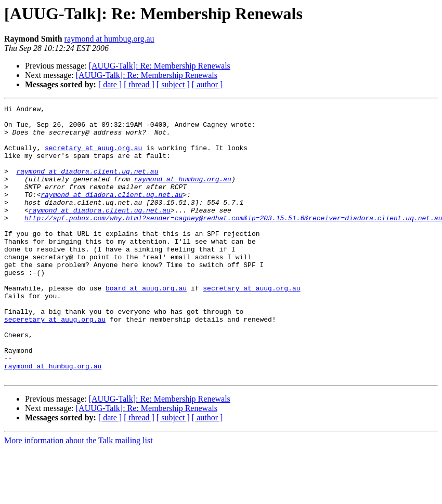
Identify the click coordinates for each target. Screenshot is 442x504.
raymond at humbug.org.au (109, 39)
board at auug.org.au (146, 325)
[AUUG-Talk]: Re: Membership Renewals (160, 66)
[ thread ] (139, 84)
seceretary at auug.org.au (55, 363)
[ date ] (110, 84)
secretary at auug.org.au (93, 157)
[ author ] (207, 84)
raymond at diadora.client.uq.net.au (87, 185)
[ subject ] (173, 84)
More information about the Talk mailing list (79, 495)
